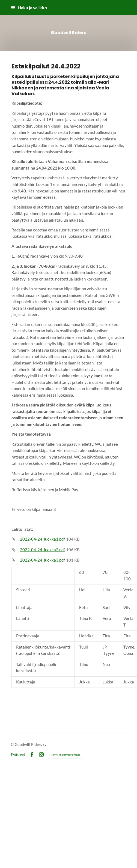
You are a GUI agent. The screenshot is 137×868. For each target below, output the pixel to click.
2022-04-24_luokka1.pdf (42, 539)
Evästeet (18, 755)
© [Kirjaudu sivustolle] (13, 744)
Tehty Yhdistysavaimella (66, 755)
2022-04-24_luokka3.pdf (42, 560)
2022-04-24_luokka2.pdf (42, 550)
